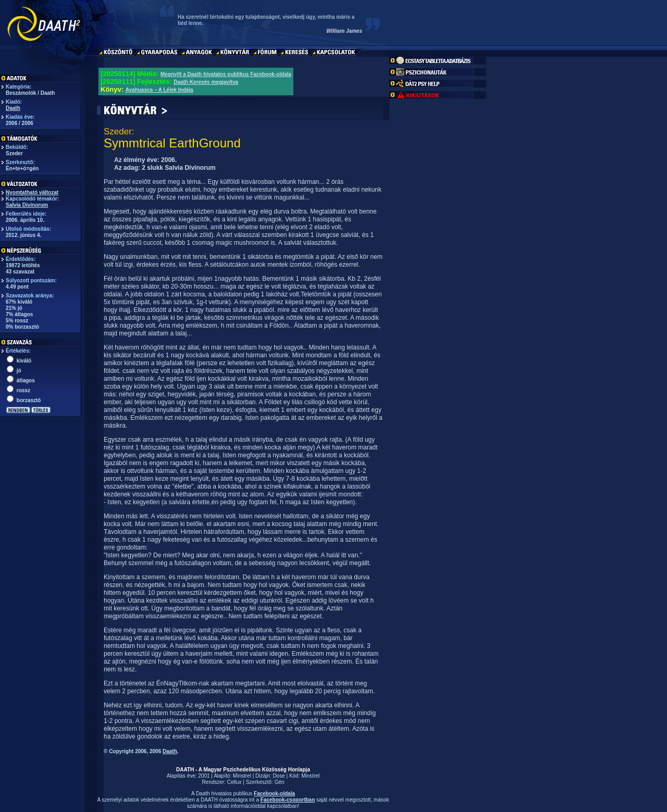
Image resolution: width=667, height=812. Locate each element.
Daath (13, 108)
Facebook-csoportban (288, 800)
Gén (280, 782)
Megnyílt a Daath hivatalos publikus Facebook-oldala (226, 74)
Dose (279, 776)
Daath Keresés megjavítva (206, 82)
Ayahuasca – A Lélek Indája (159, 90)
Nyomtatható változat (32, 192)
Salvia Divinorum (27, 205)
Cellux (234, 782)
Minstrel (242, 776)
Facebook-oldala (274, 794)
